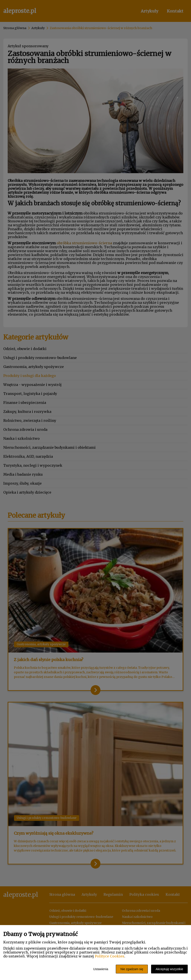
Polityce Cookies (110, 956)
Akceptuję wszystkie (169, 969)
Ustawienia (101, 969)
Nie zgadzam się (132, 969)
